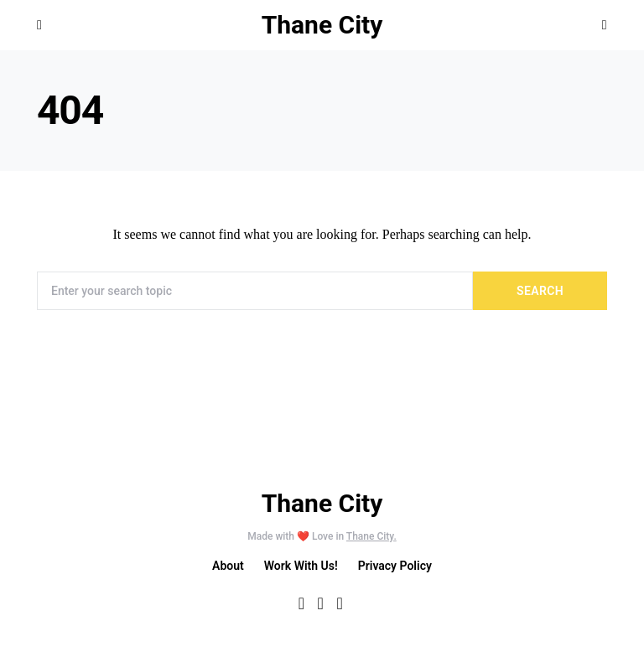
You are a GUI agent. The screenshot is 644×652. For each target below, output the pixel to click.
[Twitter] (321, 603)
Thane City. (371, 536)
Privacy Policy (395, 566)
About (228, 566)
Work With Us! (301, 566)
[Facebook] (301, 603)
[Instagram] (339, 603)
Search (540, 291)
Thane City (322, 25)
